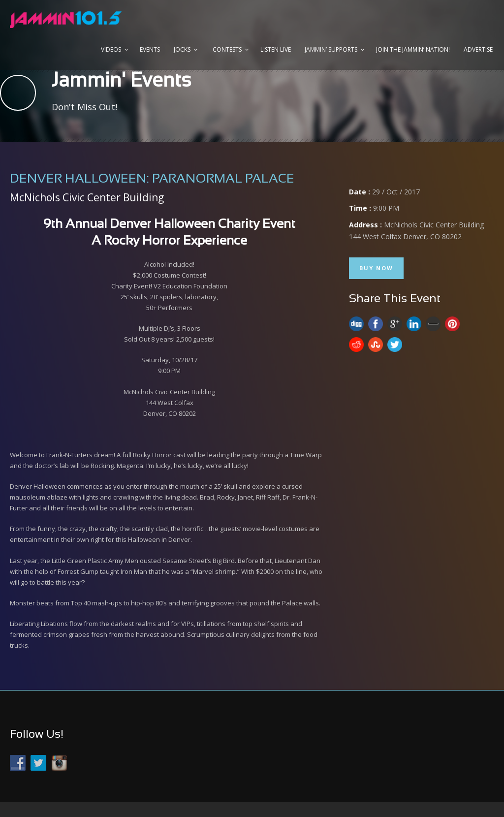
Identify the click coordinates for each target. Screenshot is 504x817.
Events (150, 49)
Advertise (478, 49)
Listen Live (276, 49)
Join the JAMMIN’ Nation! (413, 49)
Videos (111, 49)
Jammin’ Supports (331, 49)
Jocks (182, 49)
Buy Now (376, 268)
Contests (227, 49)
